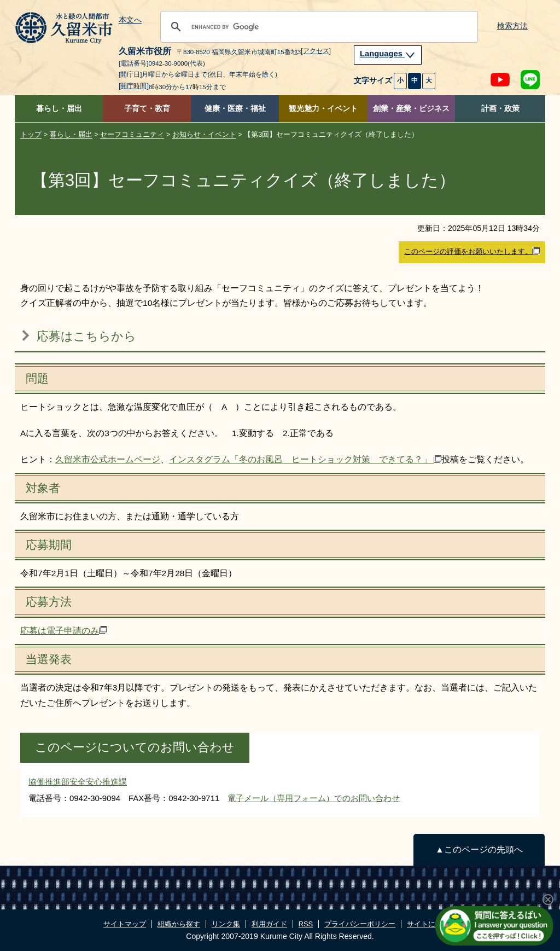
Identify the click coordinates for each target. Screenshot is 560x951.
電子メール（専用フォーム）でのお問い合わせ (314, 798)
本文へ (130, 20)
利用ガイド (269, 924)
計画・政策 (500, 109)
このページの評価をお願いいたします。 (472, 252)
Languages (388, 54)
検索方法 (512, 26)
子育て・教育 (147, 109)
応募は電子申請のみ (63, 631)
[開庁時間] (134, 86)
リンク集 (226, 924)
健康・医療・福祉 (235, 109)
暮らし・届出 (59, 109)
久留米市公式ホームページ (108, 459)
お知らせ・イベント (204, 134)
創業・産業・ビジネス (411, 109)
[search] (317, 27)
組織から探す (179, 924)
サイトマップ (125, 924)
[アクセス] (316, 51)
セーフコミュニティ (132, 134)
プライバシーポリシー (360, 924)
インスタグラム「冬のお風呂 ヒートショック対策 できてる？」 (305, 459)
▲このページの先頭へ (479, 849)
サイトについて (432, 924)
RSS (306, 924)
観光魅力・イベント (323, 109)
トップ (31, 134)
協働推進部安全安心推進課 (78, 782)
